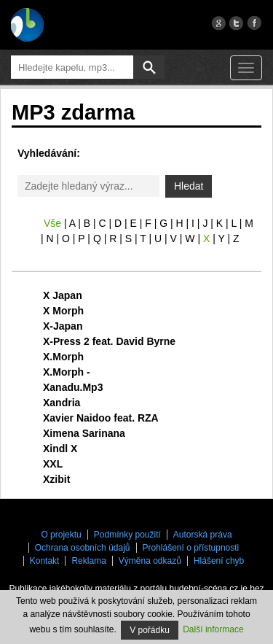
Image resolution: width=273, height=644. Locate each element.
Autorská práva (203, 535)
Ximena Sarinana (84, 433)
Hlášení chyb (219, 561)
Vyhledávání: (49, 153)
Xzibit (56, 479)
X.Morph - (67, 372)
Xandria (62, 403)
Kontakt (45, 561)
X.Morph (63, 357)
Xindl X (60, 449)
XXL (53, 464)
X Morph (63, 311)
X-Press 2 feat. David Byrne (109, 341)
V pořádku (150, 630)
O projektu (61, 535)
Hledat (189, 186)
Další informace (213, 629)
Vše (52, 223)
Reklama (88, 561)
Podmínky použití (127, 535)
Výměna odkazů (150, 561)
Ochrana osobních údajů (83, 548)
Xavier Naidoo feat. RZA (101, 418)
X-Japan (63, 326)
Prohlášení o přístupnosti (191, 548)
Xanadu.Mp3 (73, 387)
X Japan (63, 295)
